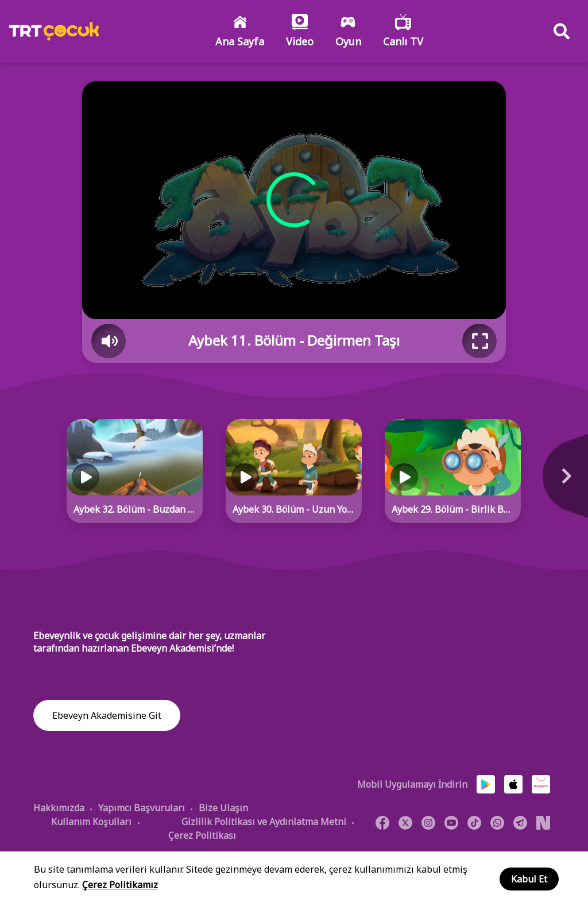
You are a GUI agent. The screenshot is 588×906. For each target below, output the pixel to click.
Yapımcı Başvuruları (142, 808)
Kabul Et (529, 879)
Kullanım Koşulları (91, 822)
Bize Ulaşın (223, 808)
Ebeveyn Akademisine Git (107, 716)
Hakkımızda (59, 808)
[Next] (559, 482)
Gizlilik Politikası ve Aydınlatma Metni (264, 822)
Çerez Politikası (202, 835)
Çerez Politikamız (120, 885)
